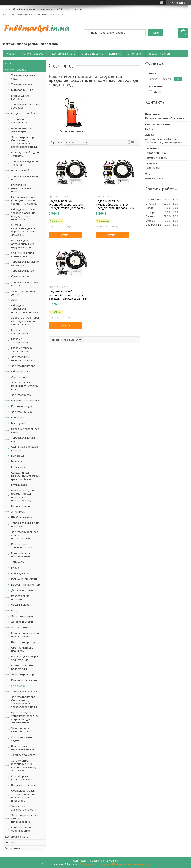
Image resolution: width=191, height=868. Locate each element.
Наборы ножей (21, 506)
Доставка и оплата (64, 54)
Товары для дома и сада (23, 77)
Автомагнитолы (21, 627)
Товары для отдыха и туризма (25, 163)
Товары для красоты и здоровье (25, 106)
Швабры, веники (22, 517)
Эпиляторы (18, 512)
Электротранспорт (23, 366)
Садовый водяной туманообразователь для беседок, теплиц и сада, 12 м (115, 205)
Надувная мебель (22, 170)
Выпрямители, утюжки (25, 400)
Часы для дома (20, 605)
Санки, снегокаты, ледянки (23, 739)
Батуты (16, 610)
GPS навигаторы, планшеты (22, 649)
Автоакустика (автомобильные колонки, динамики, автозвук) (24, 766)
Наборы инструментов (26, 585)
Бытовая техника (22, 90)
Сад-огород (18, 686)
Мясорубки (18, 423)
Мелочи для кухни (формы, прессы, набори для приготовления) (23, 495)
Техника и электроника (19, 121)
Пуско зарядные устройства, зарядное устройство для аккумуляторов (25, 717)
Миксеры (17, 461)
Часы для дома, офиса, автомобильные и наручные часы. (25, 244)
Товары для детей (23, 271)
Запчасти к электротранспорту (24, 808)
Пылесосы (18, 456)
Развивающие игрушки (20, 598)
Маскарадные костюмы (20, 97)
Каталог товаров (33, 54)
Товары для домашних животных (25, 263)
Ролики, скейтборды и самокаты (25, 154)
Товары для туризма (24, 691)
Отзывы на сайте (92, 54)
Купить (65, 235)
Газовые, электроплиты (20, 332)
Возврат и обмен (159, 54)
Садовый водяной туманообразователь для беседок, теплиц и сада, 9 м (67, 205)
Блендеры (18, 417)
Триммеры (18, 562)
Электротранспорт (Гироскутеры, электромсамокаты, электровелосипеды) (24, 142)
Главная (11, 54)
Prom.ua (113, 861)
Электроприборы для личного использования (25, 535)
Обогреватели (20, 371)
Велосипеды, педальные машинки (24, 748)
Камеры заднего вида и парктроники (25, 635)
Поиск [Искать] (155, 33)
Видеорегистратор (23, 642)
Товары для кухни (22, 84)
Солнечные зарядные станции (25, 448)
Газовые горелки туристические (22, 349)
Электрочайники (22, 412)
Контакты (115, 54)
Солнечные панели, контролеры (24, 254)
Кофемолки (18, 467)
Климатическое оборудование (21, 555)
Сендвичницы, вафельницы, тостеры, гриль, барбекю (25, 476)
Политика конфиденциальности (131, 864)
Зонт (14, 300)
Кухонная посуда (22, 406)
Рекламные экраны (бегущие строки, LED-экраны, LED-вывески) (25, 200)
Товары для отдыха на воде (25, 178)
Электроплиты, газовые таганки (22, 358)
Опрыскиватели (72, 131)
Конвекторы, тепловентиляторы (23, 546)
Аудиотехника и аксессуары (21, 130)
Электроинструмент (24, 616)
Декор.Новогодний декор (23, 293)
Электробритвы (21, 395)
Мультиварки (20, 485)
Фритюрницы (20, 377)
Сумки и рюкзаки (22, 276)
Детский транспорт (23, 755)
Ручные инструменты (25, 579)
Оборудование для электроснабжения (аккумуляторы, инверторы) (23, 214)
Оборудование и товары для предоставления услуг (25, 309)
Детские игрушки (22, 590)
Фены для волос (21, 573)
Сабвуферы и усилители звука (22, 778)
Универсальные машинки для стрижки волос (25, 386)
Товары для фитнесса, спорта (25, 284)
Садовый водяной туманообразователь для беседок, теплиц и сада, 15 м (68, 295)
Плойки (16, 568)
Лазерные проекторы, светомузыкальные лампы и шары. (25, 321)
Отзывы (10, 842)
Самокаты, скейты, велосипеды (23, 667)
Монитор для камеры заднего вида (25, 658)
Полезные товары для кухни (25, 430)
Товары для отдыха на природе (25, 524)
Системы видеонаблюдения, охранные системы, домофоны (23, 230)
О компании (135, 54)
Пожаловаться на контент (95, 864)
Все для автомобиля (24, 113)
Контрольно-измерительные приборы (21, 188)
